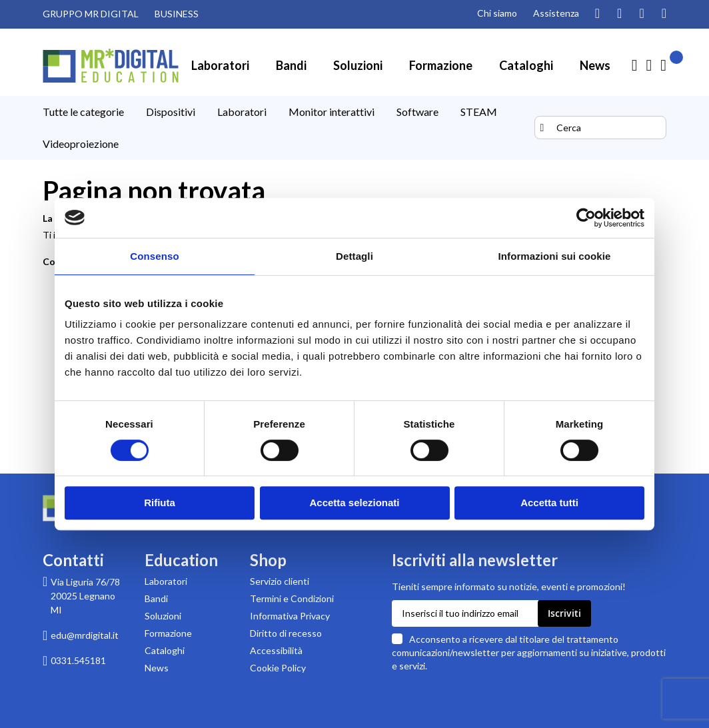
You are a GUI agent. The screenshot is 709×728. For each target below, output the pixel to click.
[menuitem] (220, 65)
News (157, 668)
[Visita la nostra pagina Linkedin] (664, 14)
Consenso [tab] (154, 256)
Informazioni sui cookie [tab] (555, 256)
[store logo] (111, 66)
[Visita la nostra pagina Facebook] (641, 14)
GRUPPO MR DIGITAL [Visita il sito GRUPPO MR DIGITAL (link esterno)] (91, 14)
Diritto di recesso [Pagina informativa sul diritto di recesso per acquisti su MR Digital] (286, 633)
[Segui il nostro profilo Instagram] (597, 14)
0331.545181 (78, 660)
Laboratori (166, 581)
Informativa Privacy (290, 616)
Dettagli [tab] (354, 256)
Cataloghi (165, 650)
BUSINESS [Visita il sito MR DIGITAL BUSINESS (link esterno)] (177, 14)
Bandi (156, 598)
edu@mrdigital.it (85, 635)
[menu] (287, 128)
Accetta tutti (549, 503)
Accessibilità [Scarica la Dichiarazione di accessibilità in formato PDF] (276, 650)
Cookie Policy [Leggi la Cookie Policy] (278, 668)
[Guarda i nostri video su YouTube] (619, 14)
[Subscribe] (564, 613)
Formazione (168, 633)
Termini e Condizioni (292, 598)
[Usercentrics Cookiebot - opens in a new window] (586, 218)
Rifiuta (160, 503)
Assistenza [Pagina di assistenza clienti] (556, 13)
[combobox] (600, 128)
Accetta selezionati (354, 503)
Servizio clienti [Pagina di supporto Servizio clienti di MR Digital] (280, 581)
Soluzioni (163, 616)
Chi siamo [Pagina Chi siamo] (497, 13)
